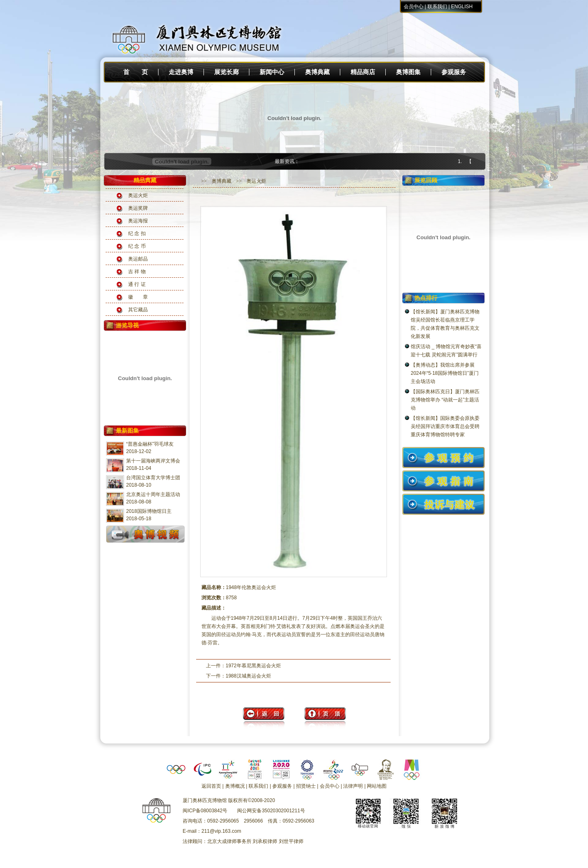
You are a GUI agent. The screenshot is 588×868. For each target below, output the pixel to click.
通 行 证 (137, 284)
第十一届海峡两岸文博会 (153, 461)
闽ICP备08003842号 (205, 811)
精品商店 (363, 72)
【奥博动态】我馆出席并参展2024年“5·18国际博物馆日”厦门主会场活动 (445, 373)
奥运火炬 (138, 195)
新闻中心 (272, 72)
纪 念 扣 (137, 233)
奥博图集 (408, 72)
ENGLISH (462, 7)
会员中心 (414, 7)
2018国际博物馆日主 (149, 511)
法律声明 (353, 786)
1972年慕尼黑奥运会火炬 (253, 666)
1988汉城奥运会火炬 (248, 676)
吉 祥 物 (137, 272)
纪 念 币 (137, 246)
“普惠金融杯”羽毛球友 (150, 444)
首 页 (136, 72)
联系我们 (437, 7)
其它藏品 (138, 310)
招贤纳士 (306, 786)
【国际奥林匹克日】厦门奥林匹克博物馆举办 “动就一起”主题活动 (445, 400)
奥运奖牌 (138, 208)
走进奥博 (181, 72)
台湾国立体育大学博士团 (153, 478)
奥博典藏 (317, 72)
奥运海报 (138, 221)
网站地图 (377, 786)
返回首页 (211, 786)
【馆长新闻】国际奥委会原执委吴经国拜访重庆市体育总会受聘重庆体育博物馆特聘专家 (445, 426)
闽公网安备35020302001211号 (271, 811)
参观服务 (454, 72)
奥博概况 (235, 786)
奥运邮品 (138, 259)
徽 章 (138, 297)
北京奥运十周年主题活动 (153, 494)
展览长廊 (226, 72)
